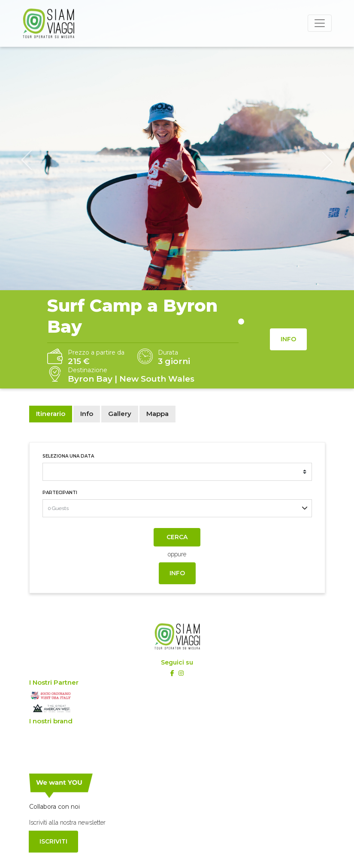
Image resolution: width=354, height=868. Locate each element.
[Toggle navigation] (320, 23)
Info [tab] (87, 414)
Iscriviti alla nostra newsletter (67, 822)
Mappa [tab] (157, 414)
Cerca (177, 537)
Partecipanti (60, 493)
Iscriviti (53, 841)
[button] (27, 161)
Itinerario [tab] (51, 414)
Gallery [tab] (120, 414)
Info (288, 339)
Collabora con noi (54, 807)
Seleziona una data (68, 456)
